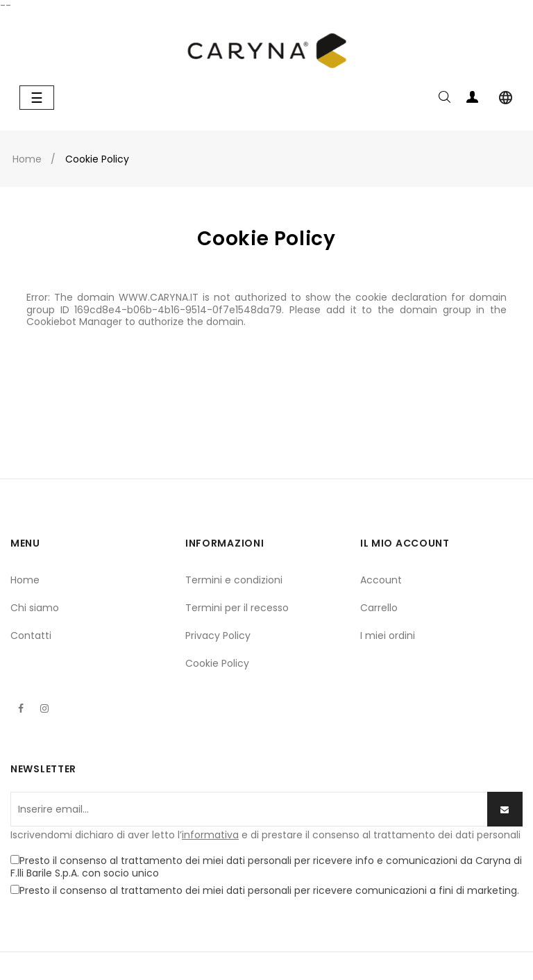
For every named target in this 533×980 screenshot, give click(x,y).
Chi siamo (35, 608)
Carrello (379, 608)
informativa (210, 835)
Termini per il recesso (237, 608)
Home (25, 580)
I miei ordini (388, 636)
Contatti (31, 636)
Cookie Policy (217, 663)
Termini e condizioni (234, 580)
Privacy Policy (218, 636)
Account (381, 580)
